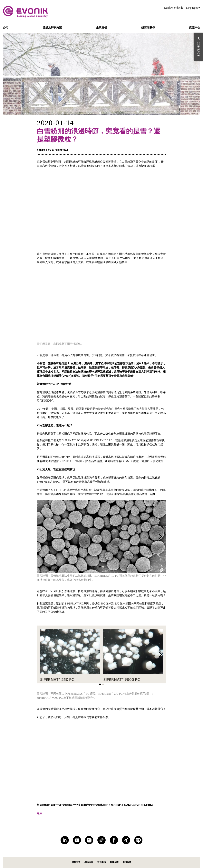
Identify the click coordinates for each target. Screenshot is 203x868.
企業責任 (101, 27)
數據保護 (114, 862)
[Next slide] (160, 537)
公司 (6, 27)
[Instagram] (89, 840)
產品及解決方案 (52, 27)
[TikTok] (101, 840)
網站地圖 (89, 862)
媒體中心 (195, 27)
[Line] (138, 840)
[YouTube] (77, 840)
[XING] (126, 840)
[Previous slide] (43, 537)
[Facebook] (114, 840)
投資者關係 (148, 27)
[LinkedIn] (65, 840)
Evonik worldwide (173, 8)
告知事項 (101, 862)
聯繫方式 (76, 862)
